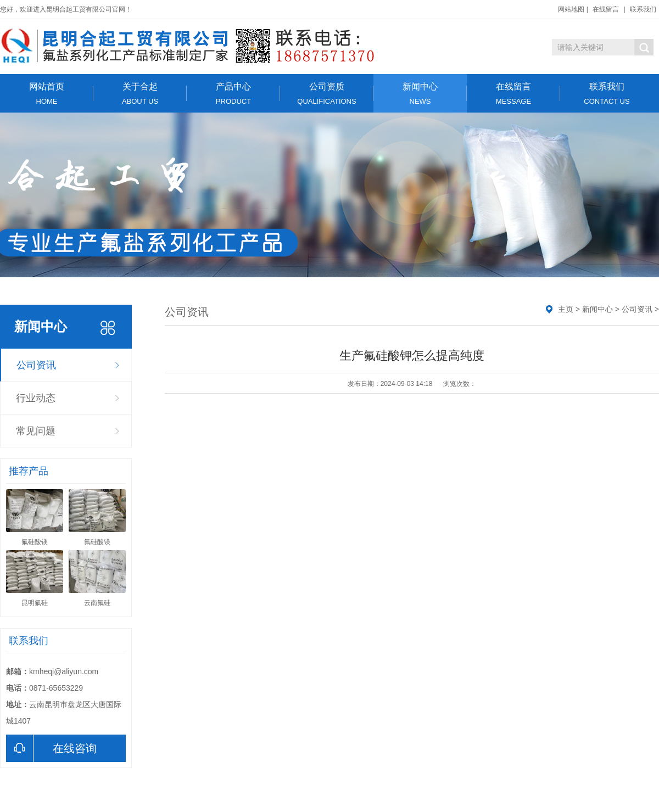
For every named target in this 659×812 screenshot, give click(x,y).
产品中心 (233, 94)
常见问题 (36, 431)
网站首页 (47, 94)
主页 (566, 309)
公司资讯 (36, 365)
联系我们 (643, 9)
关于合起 (140, 94)
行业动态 (36, 398)
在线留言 (606, 9)
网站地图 (571, 9)
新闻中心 (420, 94)
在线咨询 (51, 748)
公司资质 (327, 94)
